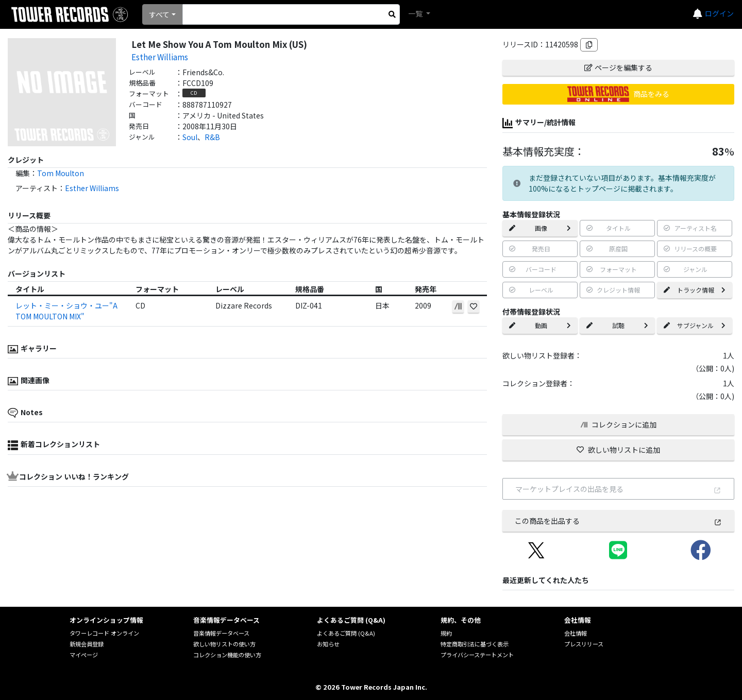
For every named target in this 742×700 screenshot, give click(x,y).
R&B (212, 137)
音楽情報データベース (221, 633)
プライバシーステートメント (477, 655)
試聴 (617, 325)
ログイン (719, 13)
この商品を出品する (618, 521)
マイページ (84, 655)
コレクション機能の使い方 (227, 655)
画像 (540, 228)
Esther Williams (160, 57)
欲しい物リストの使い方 (224, 644)
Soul (190, 137)
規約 (446, 633)
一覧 (416, 13)
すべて (159, 14)
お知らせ (328, 644)
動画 (540, 325)
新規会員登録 (87, 644)
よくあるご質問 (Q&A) (346, 633)
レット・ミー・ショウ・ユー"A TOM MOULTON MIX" (66, 311)
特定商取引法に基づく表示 (475, 644)
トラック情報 (695, 290)
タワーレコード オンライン (104, 633)
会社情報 (576, 633)
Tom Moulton (61, 173)
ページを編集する (618, 67)
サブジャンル (695, 325)
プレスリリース (584, 644)
